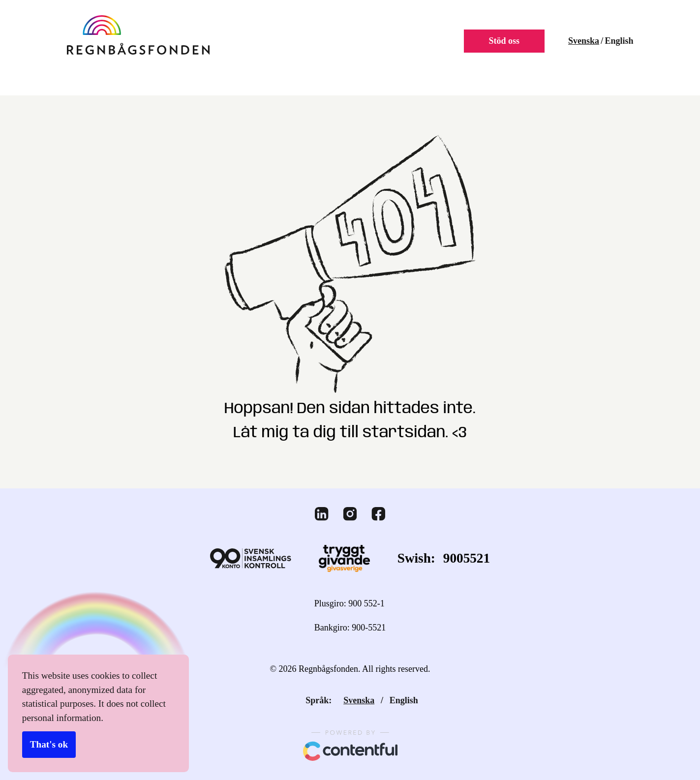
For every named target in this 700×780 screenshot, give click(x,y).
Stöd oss (501, 41)
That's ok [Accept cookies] (48, 745)
